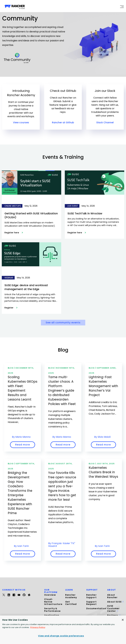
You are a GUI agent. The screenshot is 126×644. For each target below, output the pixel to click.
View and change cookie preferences (61, 636)
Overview (50, 595)
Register (11, 308)
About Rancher (112, 596)
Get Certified (71, 603)
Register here (14, 233)
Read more (23, 445)
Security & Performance (52, 610)
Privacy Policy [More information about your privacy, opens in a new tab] (38, 627)
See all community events (63, 323)
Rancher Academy (71, 596)
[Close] (123, 620)
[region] (63, 630)
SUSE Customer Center (113, 608)
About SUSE (115, 602)
